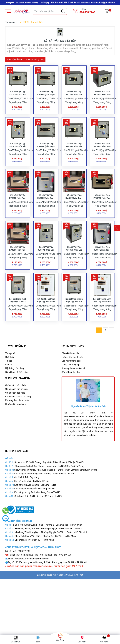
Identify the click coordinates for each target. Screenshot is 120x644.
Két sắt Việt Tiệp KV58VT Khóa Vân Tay (102, 152)
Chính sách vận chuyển (16, 403)
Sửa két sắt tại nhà (71, 386)
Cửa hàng (82, 642)
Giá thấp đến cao (15, 60)
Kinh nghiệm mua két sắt (74, 382)
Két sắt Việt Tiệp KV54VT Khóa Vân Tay (18, 152)
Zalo (38, 642)
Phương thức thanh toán (17, 414)
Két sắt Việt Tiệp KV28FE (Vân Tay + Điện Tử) (46, 97)
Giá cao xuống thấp (35, 60)
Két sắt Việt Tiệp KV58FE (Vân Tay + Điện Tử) (46, 206)
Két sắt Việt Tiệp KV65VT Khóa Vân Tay (46, 261)
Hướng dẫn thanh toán (72, 371)
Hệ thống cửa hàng (15, 382)
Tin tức (28, 3)
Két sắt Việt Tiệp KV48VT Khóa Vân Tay (74, 152)
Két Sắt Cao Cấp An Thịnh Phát (69, 588)
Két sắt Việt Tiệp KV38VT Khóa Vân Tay (74, 97)
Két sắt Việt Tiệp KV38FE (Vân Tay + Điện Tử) (18, 206)
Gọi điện (60, 640)
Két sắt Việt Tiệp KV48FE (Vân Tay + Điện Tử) (74, 206)
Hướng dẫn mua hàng (16, 418)
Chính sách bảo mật (15, 406)
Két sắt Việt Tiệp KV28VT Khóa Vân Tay (18, 97)
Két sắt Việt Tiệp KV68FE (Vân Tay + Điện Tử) (102, 261)
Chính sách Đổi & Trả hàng (18, 410)
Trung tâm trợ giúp (71, 378)
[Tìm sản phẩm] (50, 11)
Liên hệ (35, 3)
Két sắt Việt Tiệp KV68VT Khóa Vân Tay (74, 261)
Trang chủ (10, 3)
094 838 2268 (87, 12)
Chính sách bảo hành (15, 399)
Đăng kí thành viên (70, 367)
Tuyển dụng (44, 3)
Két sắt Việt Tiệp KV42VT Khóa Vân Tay (102, 97)
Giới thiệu (20, 3)
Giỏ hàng (104, 642)
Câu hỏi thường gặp (71, 374)
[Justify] (63, 11)
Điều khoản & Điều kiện (16, 386)
